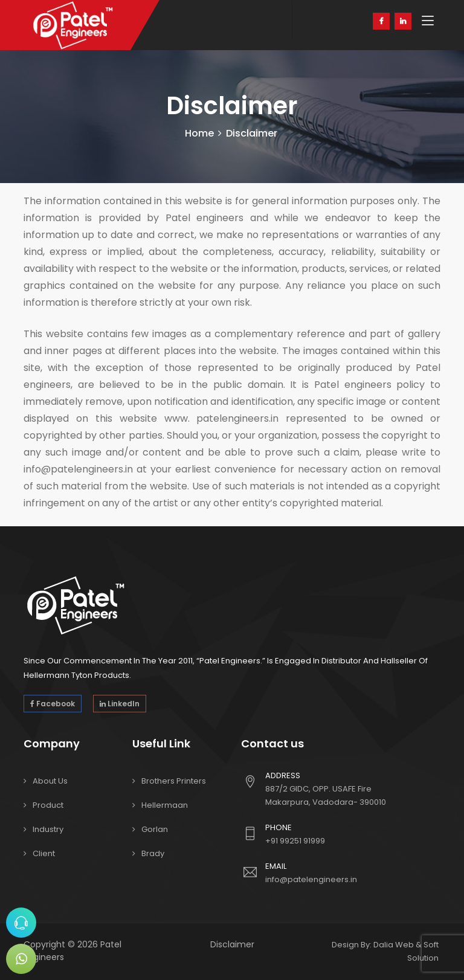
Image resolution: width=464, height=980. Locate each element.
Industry (48, 829)
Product (48, 805)
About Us (50, 781)
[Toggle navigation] (428, 21)
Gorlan (155, 829)
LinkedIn (120, 704)
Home (199, 133)
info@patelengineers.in (311, 879)
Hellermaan (165, 805)
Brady (153, 853)
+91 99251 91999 (295, 841)
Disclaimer (232, 944)
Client (44, 853)
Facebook (53, 704)
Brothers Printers (174, 781)
